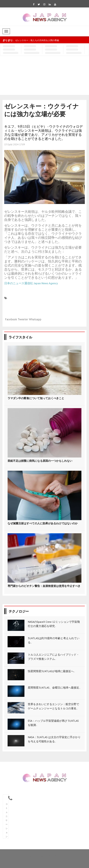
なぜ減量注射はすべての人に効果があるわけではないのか (43, 523)
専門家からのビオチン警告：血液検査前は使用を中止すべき (44, 586)
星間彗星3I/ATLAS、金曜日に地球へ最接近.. (54, 688)
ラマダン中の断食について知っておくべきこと (36, 398)
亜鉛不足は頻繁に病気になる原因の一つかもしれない (40, 461)
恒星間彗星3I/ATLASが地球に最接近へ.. (51, 671)
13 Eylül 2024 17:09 (15, 144)
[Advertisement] (37, 76)
